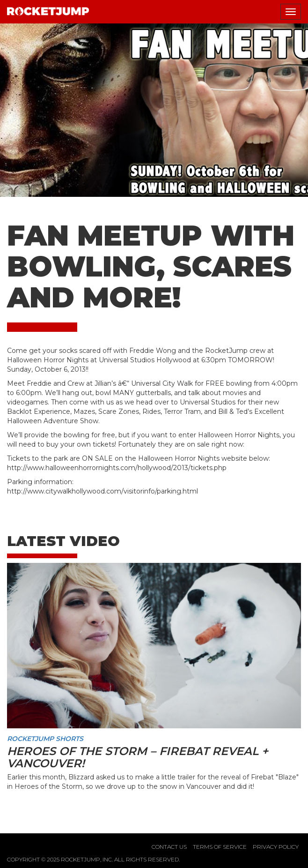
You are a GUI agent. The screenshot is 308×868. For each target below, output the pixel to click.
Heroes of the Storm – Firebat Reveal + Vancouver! (138, 757)
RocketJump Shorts (45, 739)
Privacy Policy (276, 847)
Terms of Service (220, 847)
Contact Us (169, 847)
